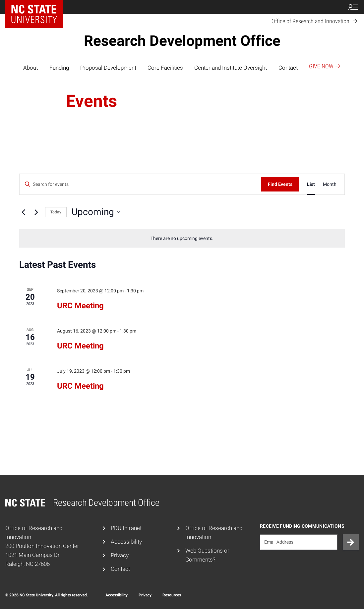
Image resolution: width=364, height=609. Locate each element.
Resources (172, 595)
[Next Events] (36, 212)
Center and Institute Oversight (231, 68)
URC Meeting (80, 306)
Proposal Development (108, 68)
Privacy (120, 555)
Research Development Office (182, 41)
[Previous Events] (23, 212)
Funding (59, 68)
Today (56, 212)
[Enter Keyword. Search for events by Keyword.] (140, 184)
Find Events (280, 184)
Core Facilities (165, 68)
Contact (288, 68)
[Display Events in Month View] (330, 184)
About (30, 68)
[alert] (182, 238)
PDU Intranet (126, 528)
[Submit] (351, 542)
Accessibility (126, 542)
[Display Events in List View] (311, 184)
